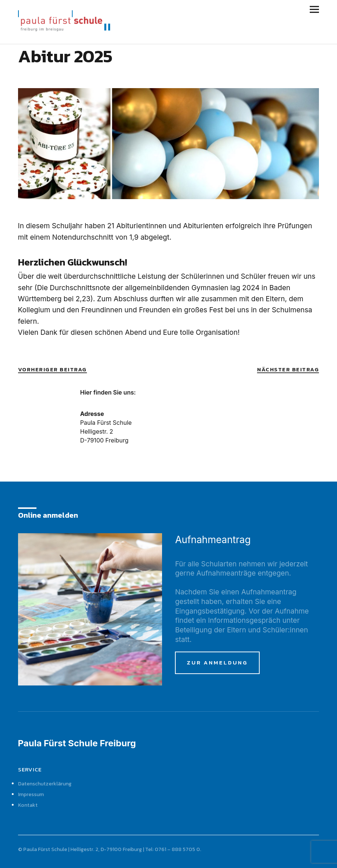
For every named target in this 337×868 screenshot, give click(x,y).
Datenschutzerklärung (45, 784)
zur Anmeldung (217, 662)
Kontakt (28, 805)
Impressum (31, 794)
